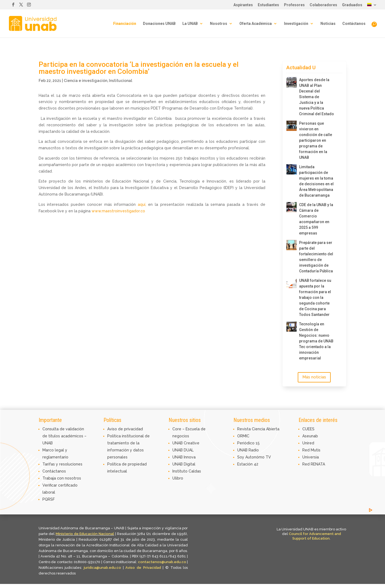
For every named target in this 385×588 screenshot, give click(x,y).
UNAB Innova (184, 457)
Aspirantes (243, 5)
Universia (311, 457)
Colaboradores (323, 5)
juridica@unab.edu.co (102, 568)
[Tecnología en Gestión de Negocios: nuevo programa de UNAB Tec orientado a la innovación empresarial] (292, 326)
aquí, (142, 204)
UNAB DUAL (183, 450)
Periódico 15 (248, 443)
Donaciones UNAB (159, 24)
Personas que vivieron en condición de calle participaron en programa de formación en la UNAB (316, 140)
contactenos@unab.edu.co (162, 562)
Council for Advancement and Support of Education (315, 536)
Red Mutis (311, 450)
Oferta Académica (256, 24)
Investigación (296, 24)
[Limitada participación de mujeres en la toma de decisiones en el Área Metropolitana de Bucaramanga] (292, 169)
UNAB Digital (184, 464)
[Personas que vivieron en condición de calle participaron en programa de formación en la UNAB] (292, 126)
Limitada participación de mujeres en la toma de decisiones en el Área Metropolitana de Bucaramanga (316, 181)
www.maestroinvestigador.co (118, 211)
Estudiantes (268, 5)
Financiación (125, 24)
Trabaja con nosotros (62, 478)
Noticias (328, 24)
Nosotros (219, 24)
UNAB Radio (248, 450)
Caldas (195, 471)
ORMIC (243, 436)
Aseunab (310, 436)
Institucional (120, 81)
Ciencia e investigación (86, 81)
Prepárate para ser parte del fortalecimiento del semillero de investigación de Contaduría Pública (316, 257)
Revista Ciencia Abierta (258, 429)
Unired (308, 443)
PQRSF (49, 499)
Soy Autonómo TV (254, 457)
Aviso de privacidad (125, 429)
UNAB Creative (186, 443)
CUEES (308, 429)
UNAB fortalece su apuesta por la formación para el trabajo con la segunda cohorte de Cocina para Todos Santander (315, 298)
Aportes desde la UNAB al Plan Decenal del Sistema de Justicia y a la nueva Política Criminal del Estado (317, 97)
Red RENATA (314, 464)
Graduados (352, 5)
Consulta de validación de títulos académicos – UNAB (64, 436)
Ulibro (178, 478)
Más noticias (314, 377)
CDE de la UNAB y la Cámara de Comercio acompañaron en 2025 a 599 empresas (316, 219)
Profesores (294, 5)
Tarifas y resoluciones (62, 464)
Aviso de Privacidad (144, 568)
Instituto (180, 471)
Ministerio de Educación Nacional (85, 534)
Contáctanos (354, 24)
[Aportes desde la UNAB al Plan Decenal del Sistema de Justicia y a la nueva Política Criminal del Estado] (292, 82)
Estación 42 (248, 464)
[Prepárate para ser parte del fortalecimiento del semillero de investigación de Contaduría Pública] (292, 245)
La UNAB (190, 24)
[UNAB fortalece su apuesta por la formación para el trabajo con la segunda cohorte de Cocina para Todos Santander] (292, 283)
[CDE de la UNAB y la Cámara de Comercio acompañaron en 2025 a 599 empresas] (292, 207)
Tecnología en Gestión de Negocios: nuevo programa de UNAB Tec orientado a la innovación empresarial (316, 341)
